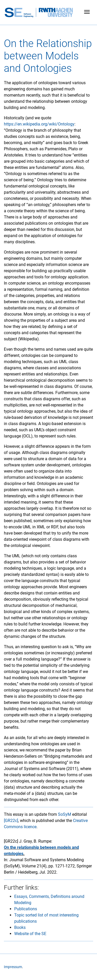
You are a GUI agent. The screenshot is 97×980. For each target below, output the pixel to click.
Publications (26, 909)
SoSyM (65, 814)
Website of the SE (30, 934)
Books (20, 927)
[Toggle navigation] (87, 12)
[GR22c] (11, 821)
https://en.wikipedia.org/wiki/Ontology (39, 124)
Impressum (13, 967)
